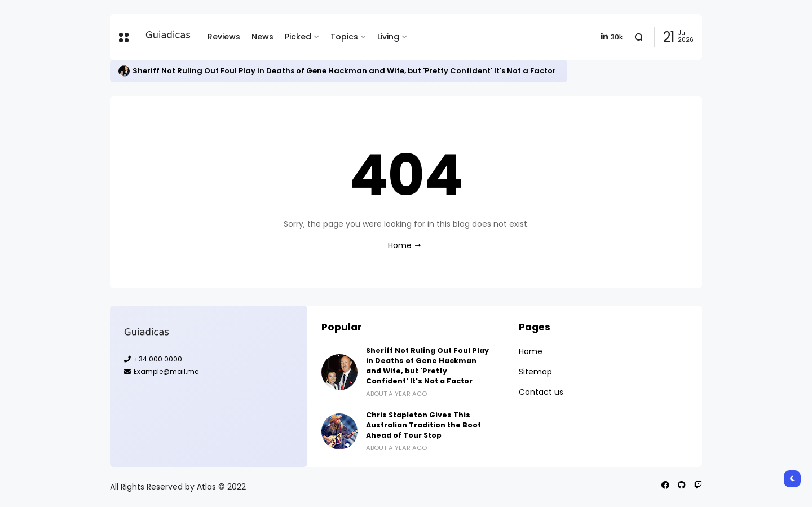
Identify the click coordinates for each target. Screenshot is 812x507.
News (262, 37)
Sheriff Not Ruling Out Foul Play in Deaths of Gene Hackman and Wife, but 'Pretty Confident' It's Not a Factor (344, 71)
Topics (344, 37)
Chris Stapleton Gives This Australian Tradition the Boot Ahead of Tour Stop (423, 425)
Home (400, 245)
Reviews (224, 37)
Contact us (541, 392)
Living (388, 37)
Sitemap (535, 372)
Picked (298, 37)
